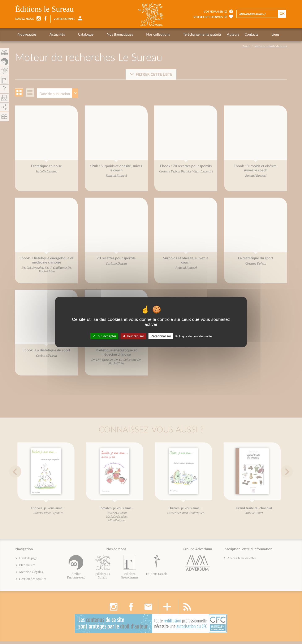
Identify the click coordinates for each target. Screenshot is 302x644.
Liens (229, 34)
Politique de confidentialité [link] (194, 336)
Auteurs (194, 34)
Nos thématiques (97, 34)
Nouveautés (27, 34)
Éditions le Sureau (45, 9)
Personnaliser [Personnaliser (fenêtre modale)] (161, 336)
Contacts (213, 34)
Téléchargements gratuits (163, 34)
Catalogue (70, 34)
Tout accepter (104, 336)
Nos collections (127, 34)
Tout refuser (133, 336)
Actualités (49, 34)
